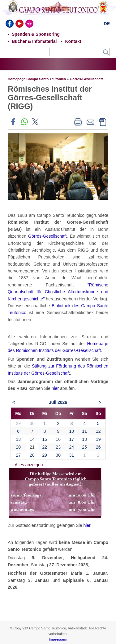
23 (58, 447)
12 (98, 431)
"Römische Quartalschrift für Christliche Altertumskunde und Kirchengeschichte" (58, 292)
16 (58, 439)
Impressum (58, 639)
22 (45, 447)
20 (18, 447)
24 (71, 447)
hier (55, 388)
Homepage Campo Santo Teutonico (37, 79)
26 (98, 447)
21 (32, 447)
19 (98, 439)
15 (45, 439)
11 (84, 431)
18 (84, 439)
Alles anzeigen (29, 465)
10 (71, 431)
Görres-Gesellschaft (86, 79)
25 (84, 447)
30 (58, 455)
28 (32, 455)
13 (18, 439)
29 (45, 455)
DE (107, 24)
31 (71, 455)
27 (18, 455)
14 (32, 439)
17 (71, 439)
